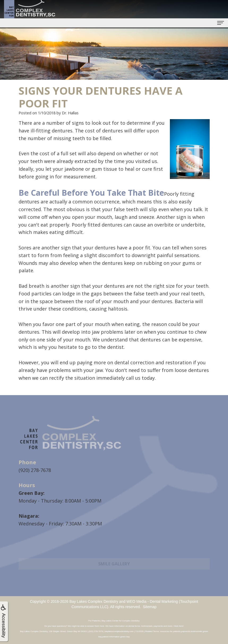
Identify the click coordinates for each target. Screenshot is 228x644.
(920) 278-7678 (35, 470)
